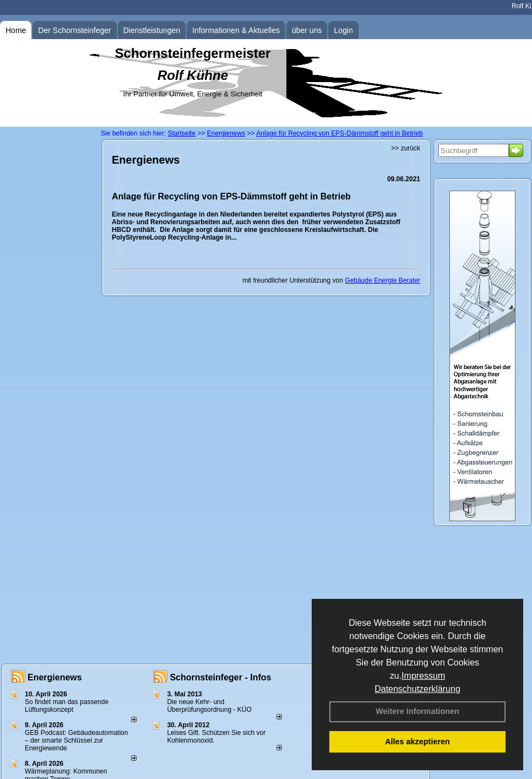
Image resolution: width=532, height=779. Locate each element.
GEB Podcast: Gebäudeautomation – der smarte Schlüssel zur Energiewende (76, 740)
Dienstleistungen (152, 30)
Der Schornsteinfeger (74, 30)
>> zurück (406, 148)
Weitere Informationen (417, 711)
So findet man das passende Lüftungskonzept (67, 706)
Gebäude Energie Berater (382, 280)
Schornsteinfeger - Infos (220, 677)
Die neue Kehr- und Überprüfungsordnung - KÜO (209, 706)
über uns (307, 30)
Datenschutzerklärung (417, 689)
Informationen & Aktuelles (236, 30)
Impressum (423, 676)
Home (16, 30)
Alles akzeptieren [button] (417, 742)
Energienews (55, 677)
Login (343, 30)
